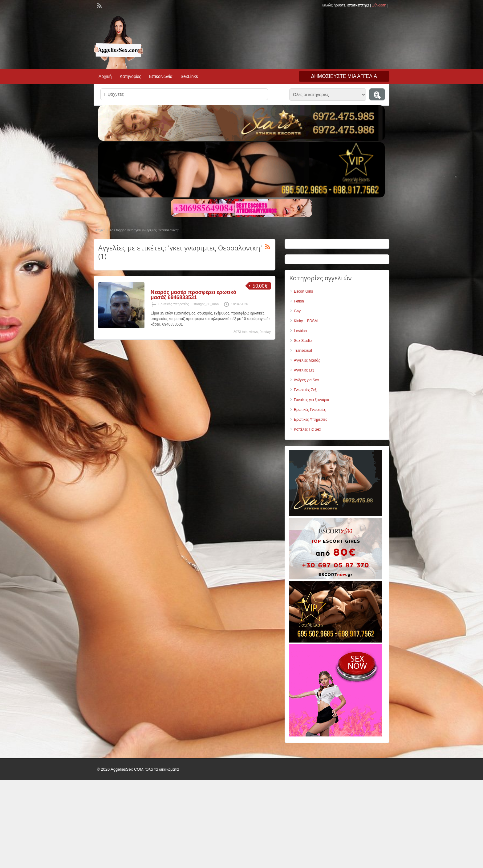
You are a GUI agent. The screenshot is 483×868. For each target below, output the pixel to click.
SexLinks (189, 76)
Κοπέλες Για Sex (307, 429)
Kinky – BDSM (306, 321)
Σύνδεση (379, 5)
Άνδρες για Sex (306, 380)
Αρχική (105, 76)
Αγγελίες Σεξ (304, 370)
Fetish (299, 301)
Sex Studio (303, 341)
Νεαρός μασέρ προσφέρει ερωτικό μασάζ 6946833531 (193, 295)
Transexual (303, 351)
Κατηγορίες (130, 76)
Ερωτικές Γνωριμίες (310, 410)
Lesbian (300, 331)
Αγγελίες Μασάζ (307, 360)
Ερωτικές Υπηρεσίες (174, 304)
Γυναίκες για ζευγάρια (312, 400)
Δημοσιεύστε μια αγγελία (344, 76)
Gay (297, 311)
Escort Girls (303, 291)
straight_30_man (206, 304)
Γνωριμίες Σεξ (305, 390)
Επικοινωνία (161, 76)
